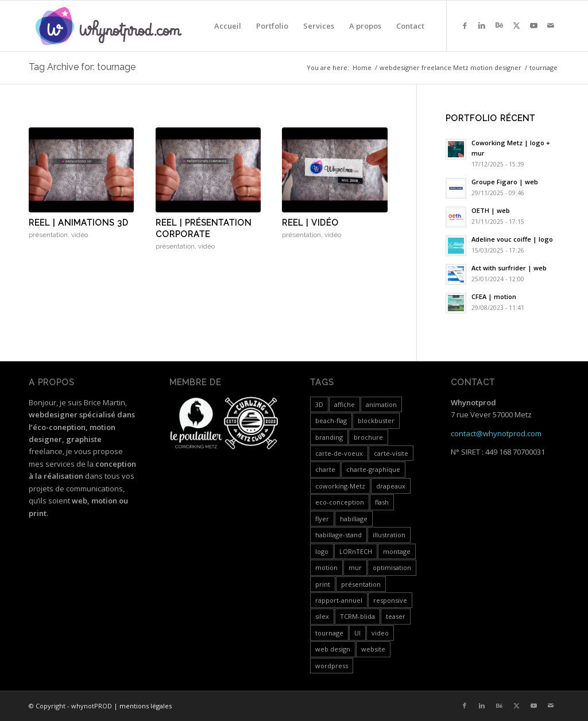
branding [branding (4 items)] (329, 437)
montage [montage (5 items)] (397, 551)
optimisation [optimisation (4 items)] (392, 567)
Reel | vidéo (310, 223)
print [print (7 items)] (323, 584)
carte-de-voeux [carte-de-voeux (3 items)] (339, 453)
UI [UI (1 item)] (357, 633)
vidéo (80, 235)
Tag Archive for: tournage (82, 67)
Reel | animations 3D (79, 223)
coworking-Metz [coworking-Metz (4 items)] (340, 486)
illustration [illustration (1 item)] (389, 535)
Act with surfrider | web (509, 268)
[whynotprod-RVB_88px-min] (109, 26)
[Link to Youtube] (533, 25)
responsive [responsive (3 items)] (390, 600)
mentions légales (146, 706)
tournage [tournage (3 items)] (329, 633)
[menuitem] (228, 26)
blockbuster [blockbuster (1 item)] (376, 420)
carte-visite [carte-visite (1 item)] (391, 453)
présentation (48, 235)
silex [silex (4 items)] (322, 616)
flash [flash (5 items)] (382, 502)
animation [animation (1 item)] (381, 404)
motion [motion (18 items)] (326, 567)
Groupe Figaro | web (505, 182)
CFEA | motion (494, 296)
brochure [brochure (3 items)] (368, 437)
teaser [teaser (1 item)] (396, 616)
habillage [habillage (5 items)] (354, 519)
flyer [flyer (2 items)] (322, 519)
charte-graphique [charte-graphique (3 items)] (373, 469)
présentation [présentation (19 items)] (361, 584)
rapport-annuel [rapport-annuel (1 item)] (339, 600)
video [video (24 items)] (380, 633)
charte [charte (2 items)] (325, 469)
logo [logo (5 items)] (322, 551)
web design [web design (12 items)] (333, 649)
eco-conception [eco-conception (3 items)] (340, 502)
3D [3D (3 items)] (319, 404)
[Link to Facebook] (465, 25)
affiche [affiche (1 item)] (345, 404)
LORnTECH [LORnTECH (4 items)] (356, 551)
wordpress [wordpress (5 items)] (332, 666)
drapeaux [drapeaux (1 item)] (391, 486)
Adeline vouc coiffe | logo (512, 239)
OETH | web (491, 210)
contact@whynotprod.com (496, 433)
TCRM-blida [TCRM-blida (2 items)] (357, 616)
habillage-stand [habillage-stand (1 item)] (339, 535)
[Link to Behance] (499, 25)
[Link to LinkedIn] (482, 25)
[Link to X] (516, 25)
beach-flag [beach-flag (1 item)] (331, 420)
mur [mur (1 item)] (355, 567)
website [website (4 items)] (373, 649)
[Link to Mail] (551, 25)
